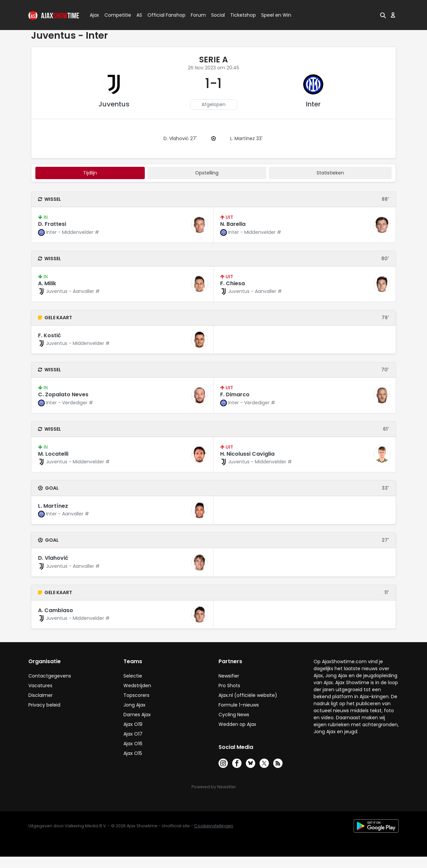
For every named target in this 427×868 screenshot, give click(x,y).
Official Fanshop (162, 15)
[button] (383, 15)
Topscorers (136, 695)
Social (217, 15)
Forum (198, 15)
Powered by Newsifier (214, 787)
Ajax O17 (133, 734)
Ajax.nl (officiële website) (248, 695)
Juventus (114, 104)
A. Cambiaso (56, 610)
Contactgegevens (50, 676)
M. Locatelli (53, 454)
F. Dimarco (235, 394)
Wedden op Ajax (237, 724)
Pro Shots (229, 686)
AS (139, 15)
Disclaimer (41, 695)
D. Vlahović (53, 558)
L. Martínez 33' (246, 138)
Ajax (94, 15)
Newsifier (229, 676)
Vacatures (40, 686)
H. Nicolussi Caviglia (247, 454)
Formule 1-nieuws (239, 705)
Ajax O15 (133, 753)
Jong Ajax (134, 705)
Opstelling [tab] (207, 173)
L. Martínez (53, 506)
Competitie (115, 15)
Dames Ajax (137, 715)
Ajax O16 (133, 744)
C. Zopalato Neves (63, 394)
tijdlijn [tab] (90, 173)
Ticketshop (243, 15)
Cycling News (234, 715)
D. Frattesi (52, 224)
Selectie (133, 676)
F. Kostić (50, 335)
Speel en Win (276, 15)
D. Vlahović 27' (180, 138)
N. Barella (233, 224)
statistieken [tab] (330, 173)
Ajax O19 (133, 724)
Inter (313, 104)
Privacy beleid (44, 705)
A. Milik (47, 283)
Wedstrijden (137, 686)
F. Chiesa (233, 283)
